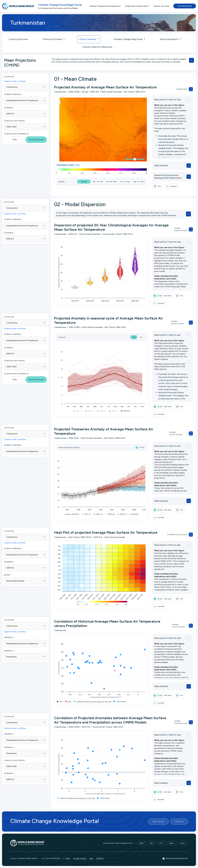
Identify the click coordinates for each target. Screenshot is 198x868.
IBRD (141, 843)
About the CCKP (159, 822)
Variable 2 (9, 651)
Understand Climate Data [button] (136, 6)
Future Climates (88, 39)
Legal (68, 858)
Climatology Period (15, 121)
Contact (100, 858)
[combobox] (26, 114)
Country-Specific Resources (97, 47)
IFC (161, 843)
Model (7, 575)
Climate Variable (13, 94)
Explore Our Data (161, 6)
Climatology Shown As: (17, 134)
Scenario (9, 108)
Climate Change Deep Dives (128, 39)
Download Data (185, 6)
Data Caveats (161, 165)
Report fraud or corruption (175, 858)
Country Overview (18, 39)
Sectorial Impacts (169, 39)
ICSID (182, 843)
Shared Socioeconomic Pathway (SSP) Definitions (168, 177)
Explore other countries (15, 81)
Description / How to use (167, 335)
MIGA (171, 843)
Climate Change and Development (105, 6)
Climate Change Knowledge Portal (60, 5)
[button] (172, 186)
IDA (151, 843)
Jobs (91, 858)
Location (9, 76)
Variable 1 (9, 637)
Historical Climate (53, 39)
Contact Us (179, 822)
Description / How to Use (168, 100)
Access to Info (80, 858)
